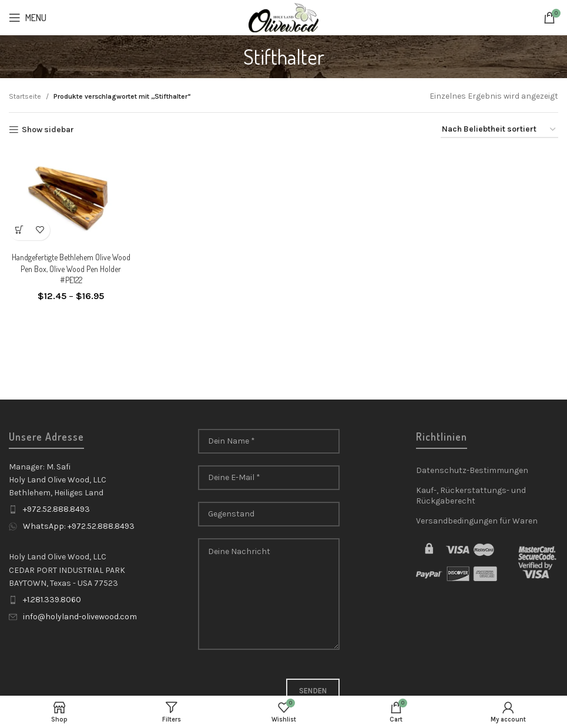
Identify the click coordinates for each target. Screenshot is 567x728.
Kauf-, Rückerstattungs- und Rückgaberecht (471, 496)
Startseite (25, 96)
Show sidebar (48, 130)
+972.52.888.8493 (56, 509)
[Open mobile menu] (28, 18)
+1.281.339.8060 (52, 600)
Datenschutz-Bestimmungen (472, 470)
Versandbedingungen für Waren (477, 521)
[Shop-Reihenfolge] (499, 130)
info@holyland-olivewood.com (80, 617)
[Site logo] (283, 17)
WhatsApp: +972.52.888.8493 (79, 526)
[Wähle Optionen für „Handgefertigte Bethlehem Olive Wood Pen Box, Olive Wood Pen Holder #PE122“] (19, 230)
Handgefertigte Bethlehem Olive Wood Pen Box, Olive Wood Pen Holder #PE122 (71, 269)
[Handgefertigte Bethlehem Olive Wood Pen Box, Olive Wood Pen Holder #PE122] (71, 198)
